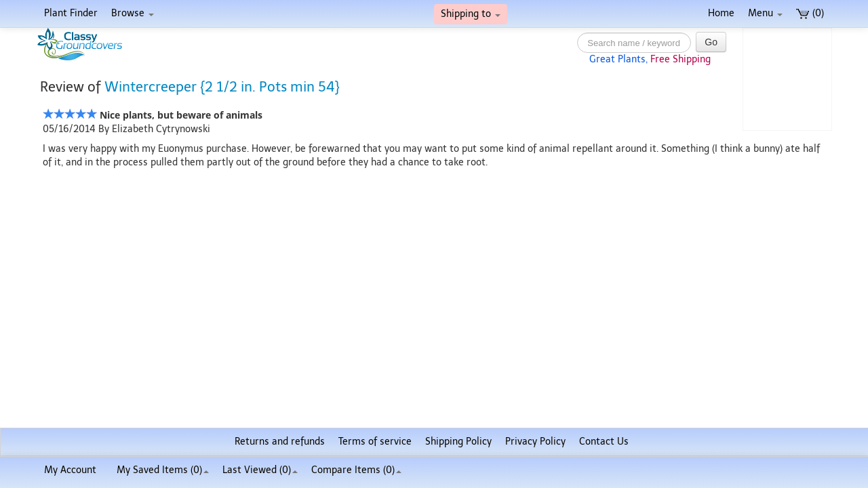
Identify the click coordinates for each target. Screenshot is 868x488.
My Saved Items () (163, 470)
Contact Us (604, 442)
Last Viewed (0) (260, 470)
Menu (765, 13)
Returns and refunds (280, 442)
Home (721, 13)
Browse (133, 13)
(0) (810, 13)
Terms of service (375, 442)
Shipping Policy (458, 442)
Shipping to (471, 14)
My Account (70, 470)
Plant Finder (71, 13)
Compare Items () (356, 470)
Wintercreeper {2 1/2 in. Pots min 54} (222, 87)
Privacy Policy (535, 442)
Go (711, 42)
